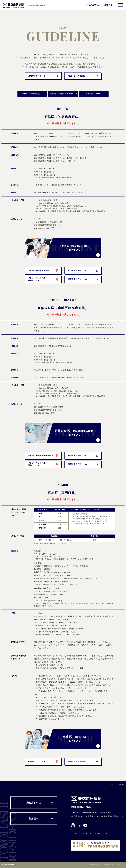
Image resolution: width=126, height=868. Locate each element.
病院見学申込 (93, 5)
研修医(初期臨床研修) (31, 94)
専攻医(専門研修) (93, 94)
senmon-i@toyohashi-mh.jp (52, 601)
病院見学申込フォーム (83, 279)
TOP (111, 784)
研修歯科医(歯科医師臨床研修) (62, 94)
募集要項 (108, 5)
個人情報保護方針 (8, 865)
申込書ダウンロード (44, 762)
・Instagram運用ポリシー (81, 834)
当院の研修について (44, 76)
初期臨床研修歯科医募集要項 (44, 456)
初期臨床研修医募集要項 (44, 271)
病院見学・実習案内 (83, 76)
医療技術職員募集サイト (112, 816)
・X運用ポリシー (100, 834)
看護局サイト (92, 816)
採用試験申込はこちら (83, 271)
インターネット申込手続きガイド (44, 279)
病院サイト (77, 816)
